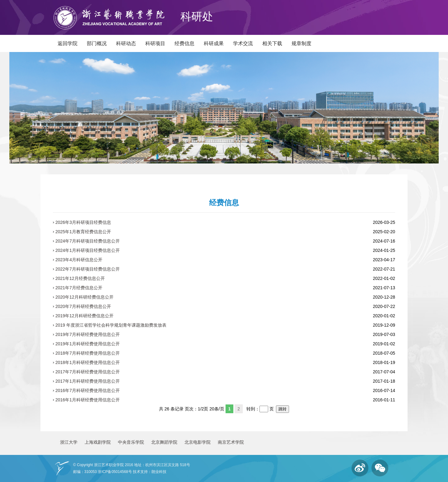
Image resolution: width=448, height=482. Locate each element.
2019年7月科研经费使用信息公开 (88, 334)
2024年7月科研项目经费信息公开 (88, 241)
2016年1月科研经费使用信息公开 (88, 400)
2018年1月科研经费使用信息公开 (88, 362)
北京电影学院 (198, 442)
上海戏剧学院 (98, 442)
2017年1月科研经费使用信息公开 (88, 381)
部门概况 (97, 43)
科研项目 (155, 43)
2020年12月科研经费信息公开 (84, 297)
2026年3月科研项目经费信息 (83, 222)
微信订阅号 (380, 468)
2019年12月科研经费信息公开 (84, 316)
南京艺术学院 (231, 442)
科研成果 (214, 43)
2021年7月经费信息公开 (79, 288)
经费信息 (184, 43)
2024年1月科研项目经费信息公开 (88, 250)
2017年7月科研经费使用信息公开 (88, 372)
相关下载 (272, 43)
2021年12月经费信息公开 (80, 278)
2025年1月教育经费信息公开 (83, 232)
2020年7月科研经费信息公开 (83, 306)
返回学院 (68, 43)
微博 (360, 468)
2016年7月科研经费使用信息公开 (88, 390)
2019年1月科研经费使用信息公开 (88, 344)
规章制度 (301, 43)
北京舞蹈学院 (164, 442)
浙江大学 (69, 442)
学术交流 (243, 43)
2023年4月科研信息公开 (79, 260)
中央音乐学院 (131, 442)
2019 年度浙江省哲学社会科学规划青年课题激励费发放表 (111, 325)
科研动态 (126, 43)
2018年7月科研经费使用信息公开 (88, 353)
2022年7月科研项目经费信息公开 (88, 269)
